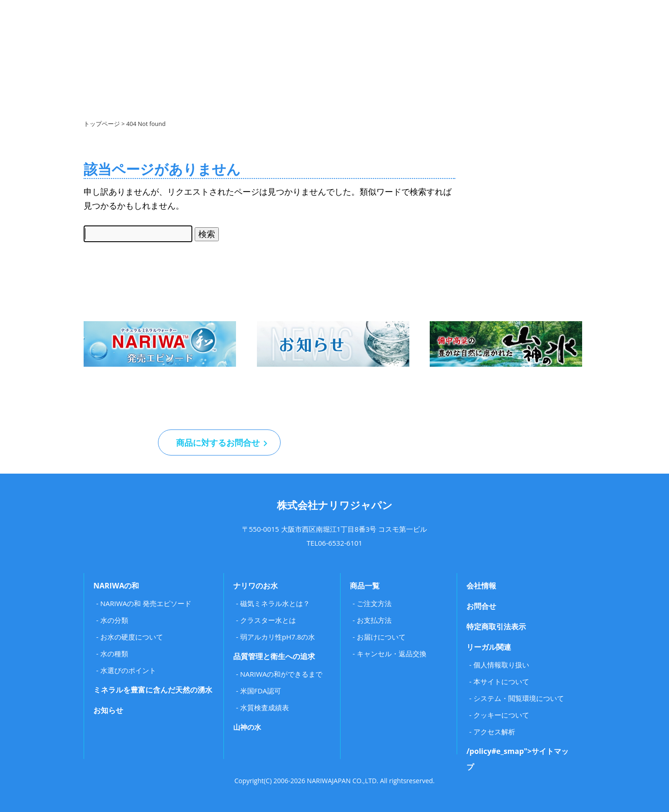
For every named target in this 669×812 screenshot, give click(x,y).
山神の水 (247, 727)
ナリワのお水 (256, 586)
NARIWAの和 (116, 586)
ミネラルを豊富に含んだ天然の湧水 (153, 690)
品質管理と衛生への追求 (274, 656)
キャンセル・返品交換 (392, 654)
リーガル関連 (489, 647)
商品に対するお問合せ (219, 443)
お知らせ (108, 710)
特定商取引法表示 (496, 627)
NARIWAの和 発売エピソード (146, 603)
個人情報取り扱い (501, 665)
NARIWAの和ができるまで (282, 674)
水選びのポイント (128, 670)
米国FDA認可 (261, 691)
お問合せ (481, 606)
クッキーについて (501, 715)
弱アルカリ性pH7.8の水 (278, 637)
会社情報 (481, 586)
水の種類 (114, 654)
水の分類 (114, 620)
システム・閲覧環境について (519, 698)
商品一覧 (365, 586)
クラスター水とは (268, 620)
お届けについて (381, 637)
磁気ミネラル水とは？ (275, 603)
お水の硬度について (132, 637)
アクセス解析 (494, 732)
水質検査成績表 (265, 707)
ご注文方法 (374, 603)
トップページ (102, 124)
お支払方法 (374, 620)
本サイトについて (501, 681)
